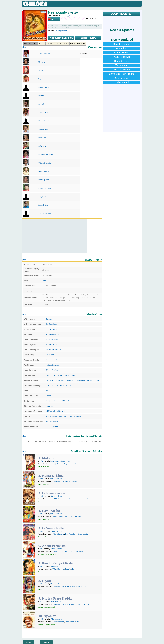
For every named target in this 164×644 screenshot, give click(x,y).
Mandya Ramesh (45, 188)
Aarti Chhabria (65, 552)
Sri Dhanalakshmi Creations (56, 411)
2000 (41, 531)
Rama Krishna (53, 476)
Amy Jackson (122, 78)
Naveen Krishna (83, 604)
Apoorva (50, 616)
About (29, 642)
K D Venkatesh (51, 416)
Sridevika (42, 70)
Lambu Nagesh (44, 87)
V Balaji (55, 552)
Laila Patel (75, 464)
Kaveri (74, 481)
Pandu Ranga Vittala (57, 563)
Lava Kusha (51, 511)
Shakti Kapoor (64, 464)
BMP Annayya (56, 601)
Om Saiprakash (61, 31)
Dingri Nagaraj (44, 171)
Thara (67, 622)
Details (57, 44)
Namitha (42, 62)
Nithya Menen (122, 53)
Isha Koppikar (70, 534)
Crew (49, 44)
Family (47, 625)
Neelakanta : (31, 44)
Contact (46, 642)
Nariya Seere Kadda (57, 598)
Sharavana (49, 406)
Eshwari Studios (52, 370)
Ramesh (48, 391)
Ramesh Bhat (43, 205)
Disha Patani (122, 82)
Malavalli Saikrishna (46, 121)
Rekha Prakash (63, 375)
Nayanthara (122, 48)
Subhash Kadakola (52, 365)
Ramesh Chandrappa (65, 385)
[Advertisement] (55, 236)
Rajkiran (49, 319)
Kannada (46, 291)
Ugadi (47, 581)
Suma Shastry (61, 380)
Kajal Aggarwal (122, 57)
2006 (44, 281)
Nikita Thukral (71, 604)
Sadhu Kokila (43, 112)
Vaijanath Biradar (45, 163)
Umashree (42, 138)
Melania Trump (122, 70)
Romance (41, 537)
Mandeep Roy (44, 180)
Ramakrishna (70, 587)
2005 (41, 549)
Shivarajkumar (58, 516)
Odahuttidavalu (54, 493)
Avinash (41, 104)
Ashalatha (42, 146)
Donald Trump (122, 61)
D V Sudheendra (52, 426)
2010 (41, 601)
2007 (41, 514)
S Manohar (50, 355)
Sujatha (41, 79)
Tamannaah (122, 65)
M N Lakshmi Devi (45, 155)
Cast (42, 44)
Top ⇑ (25, 47)
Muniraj (41, 96)
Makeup (48, 458)
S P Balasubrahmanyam (83, 380)
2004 (41, 479)
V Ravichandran (44, 54)
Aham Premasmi (54, 546)
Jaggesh (55, 464)
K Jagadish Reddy (52, 401)
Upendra (67, 516)
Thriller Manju (63, 416)
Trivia (66, 44)
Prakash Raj (75, 622)
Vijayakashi (43, 197)
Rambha (68, 569)
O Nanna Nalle (53, 528)
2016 (41, 619)
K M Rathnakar (58, 499)
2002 (41, 461)
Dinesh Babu (55, 566)
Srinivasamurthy (83, 499)
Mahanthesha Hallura (59, 360)
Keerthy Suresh (122, 44)
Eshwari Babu (51, 385)
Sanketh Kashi (44, 129)
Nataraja (73, 375)
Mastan (48, 396)
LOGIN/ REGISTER (122, 14)
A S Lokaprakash (52, 421)
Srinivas (96, 380)
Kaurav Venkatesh (76, 416)
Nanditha (70, 380)
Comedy (66, 16)
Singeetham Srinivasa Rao (60, 461)
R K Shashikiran (66, 401)
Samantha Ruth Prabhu (122, 74)
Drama (71, 16)
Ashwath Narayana (45, 213)
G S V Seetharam (52, 339)
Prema (74, 569)
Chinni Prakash (51, 375)
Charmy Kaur (76, 516)
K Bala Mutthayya (52, 334)
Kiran (48, 360)
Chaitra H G (50, 380)
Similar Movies (78, 44)
